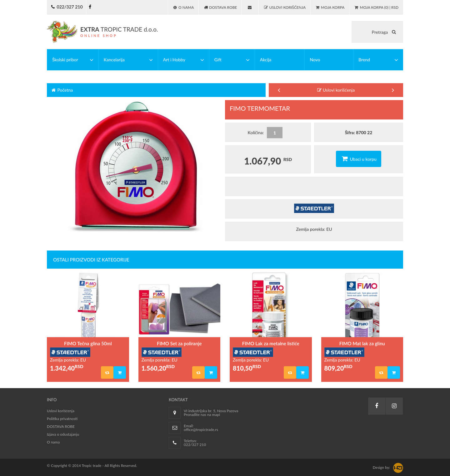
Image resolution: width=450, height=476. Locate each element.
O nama (53, 442)
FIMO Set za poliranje (179, 343)
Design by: (381, 467)
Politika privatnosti (62, 419)
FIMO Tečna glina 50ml (88, 343)
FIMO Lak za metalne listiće (271, 343)
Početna (62, 90)
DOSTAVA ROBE (61, 426)
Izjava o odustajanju (63, 434)
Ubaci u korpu (359, 159)
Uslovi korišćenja (336, 90)
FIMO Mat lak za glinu (362, 343)
